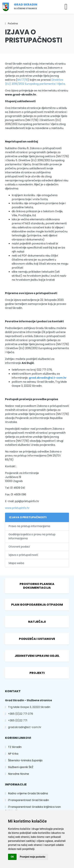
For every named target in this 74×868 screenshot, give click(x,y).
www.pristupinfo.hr (17, 508)
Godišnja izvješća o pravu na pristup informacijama (32, 536)
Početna (11, 23)
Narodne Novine (17, 774)
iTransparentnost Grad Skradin (27, 800)
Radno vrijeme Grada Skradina (26, 793)
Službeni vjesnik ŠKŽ (19, 767)
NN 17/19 (22, 80)
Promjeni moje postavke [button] (33, 857)
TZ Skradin (13, 747)
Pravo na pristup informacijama (29, 526)
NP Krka (12, 754)
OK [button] (12, 857)
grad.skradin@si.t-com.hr (48, 378)
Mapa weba (16, 563)
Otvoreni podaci (19, 547)
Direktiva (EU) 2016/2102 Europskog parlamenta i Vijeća (35, 82)
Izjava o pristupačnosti (23, 555)
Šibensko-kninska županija (24, 760)
